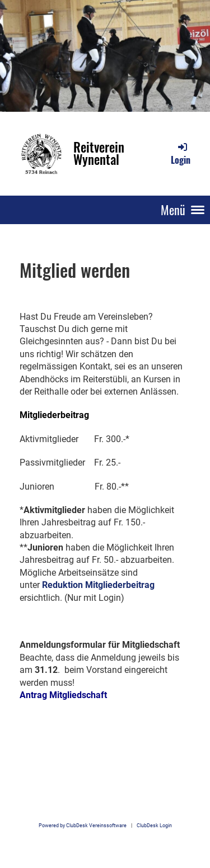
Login (181, 154)
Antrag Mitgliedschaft (63, 695)
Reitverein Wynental (99, 153)
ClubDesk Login (154, 825)
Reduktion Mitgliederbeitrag (98, 585)
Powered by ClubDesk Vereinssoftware (83, 825)
